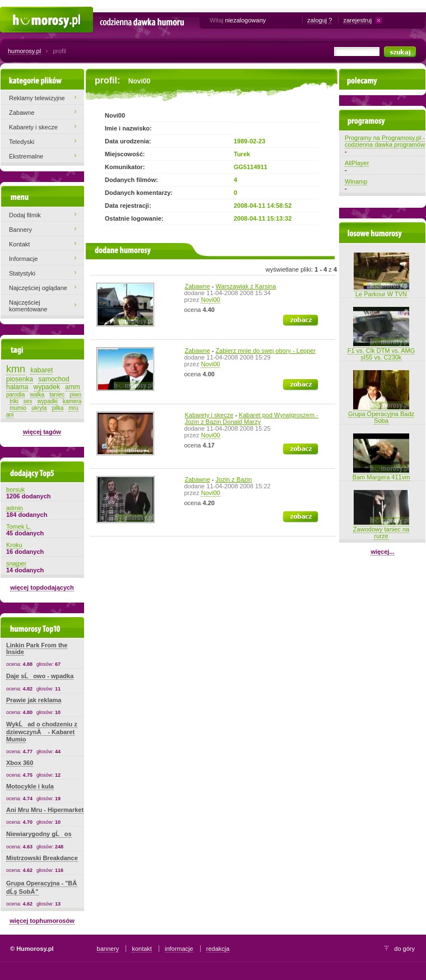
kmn (16, 369)
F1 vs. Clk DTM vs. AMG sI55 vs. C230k (381, 351)
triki (14, 401)
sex (28, 401)
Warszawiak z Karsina (246, 286)
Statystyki (22, 273)
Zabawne (198, 286)
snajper (16, 563)
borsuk (15, 489)
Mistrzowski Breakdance (42, 858)
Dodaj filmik (25, 215)
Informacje (23, 259)
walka (38, 395)
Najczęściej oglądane (38, 288)
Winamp (356, 181)
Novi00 (210, 300)
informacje (179, 949)
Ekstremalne (26, 156)
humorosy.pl (24, 51)
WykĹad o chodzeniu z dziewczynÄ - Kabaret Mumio (42, 732)
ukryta (39, 408)
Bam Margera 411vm (381, 474)
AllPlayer (357, 163)
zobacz (293, 318)
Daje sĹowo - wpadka (40, 676)
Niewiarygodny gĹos (39, 834)
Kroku (14, 545)
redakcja (218, 949)
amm (73, 387)
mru (73, 408)
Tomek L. (19, 526)
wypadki (48, 401)
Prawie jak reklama (34, 700)
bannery (108, 949)
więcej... (382, 552)
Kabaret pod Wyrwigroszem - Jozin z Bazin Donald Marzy (252, 418)
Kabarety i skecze (209, 415)
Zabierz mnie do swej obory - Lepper (266, 351)
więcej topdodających (42, 587)
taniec (57, 395)
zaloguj (317, 20)
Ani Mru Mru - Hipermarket (45, 810)
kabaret (41, 370)
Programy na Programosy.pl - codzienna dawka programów (385, 141)
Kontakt (19, 244)
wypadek (47, 387)
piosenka (20, 379)
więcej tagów (42, 432)
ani (10, 415)
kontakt (142, 949)
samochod (54, 379)
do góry (404, 949)
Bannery (20, 230)
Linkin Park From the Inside (37, 648)
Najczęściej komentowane (28, 306)
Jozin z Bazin (234, 479)
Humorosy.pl (17, 12)
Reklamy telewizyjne (37, 98)
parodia (15, 395)
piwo (75, 395)
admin (15, 508)
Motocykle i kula (30, 786)
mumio (18, 408)
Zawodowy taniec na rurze (381, 529)
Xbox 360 (20, 763)
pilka (58, 408)
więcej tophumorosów (42, 921)
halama (17, 387)
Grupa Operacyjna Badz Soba (381, 414)
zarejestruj (357, 20)
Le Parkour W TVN (381, 291)
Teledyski (22, 142)
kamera (72, 401)
